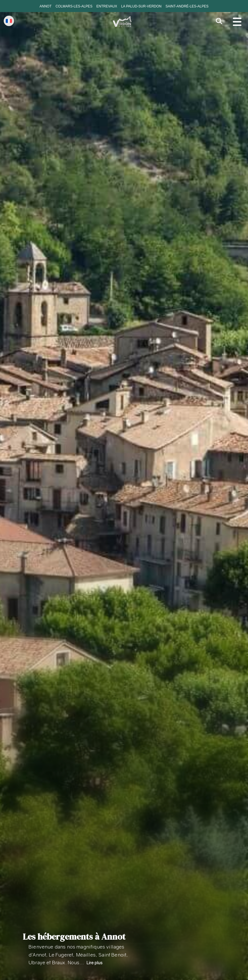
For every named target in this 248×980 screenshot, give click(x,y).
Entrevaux (107, 6)
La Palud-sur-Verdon (141, 6)
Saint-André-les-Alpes (187, 6)
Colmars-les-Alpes (74, 6)
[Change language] (9, 21)
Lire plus (95, 963)
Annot (46, 6)
